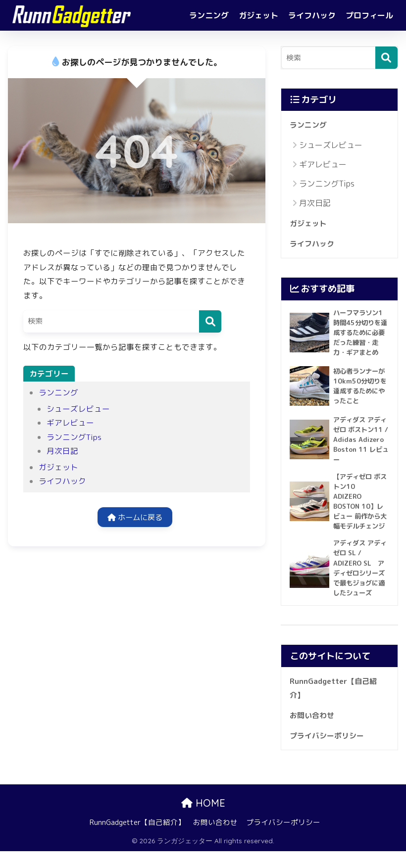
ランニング (209, 15)
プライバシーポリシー (327, 752)
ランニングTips (74, 437)
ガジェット (258, 15)
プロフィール (369, 15)
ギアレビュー (70, 423)
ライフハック (312, 15)
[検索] (210, 321)
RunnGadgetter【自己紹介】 (333, 704)
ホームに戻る (135, 518)
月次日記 (62, 451)
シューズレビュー (78, 409)
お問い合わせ (312, 732)
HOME (203, 820)
